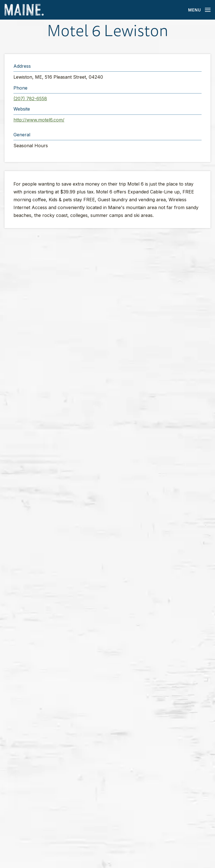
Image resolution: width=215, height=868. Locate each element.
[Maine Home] (24, 10)
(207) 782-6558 (30, 99)
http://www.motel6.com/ (39, 120)
